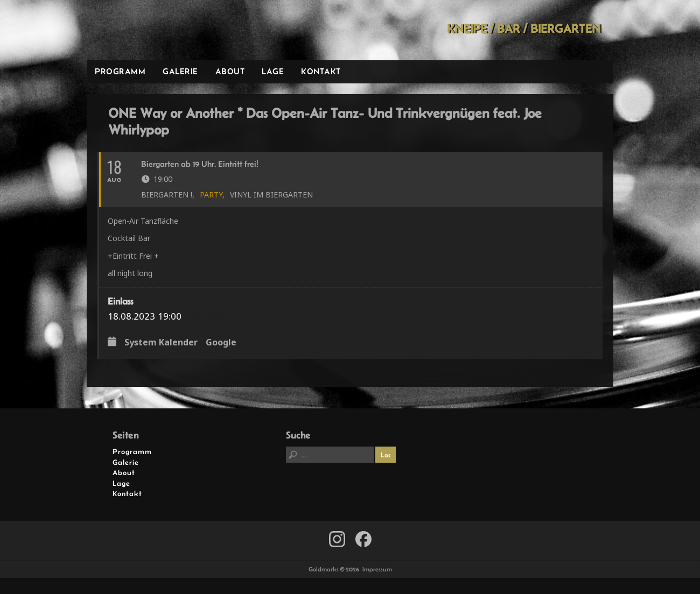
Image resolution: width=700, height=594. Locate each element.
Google (221, 343)
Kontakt (321, 71)
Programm (120, 71)
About (230, 71)
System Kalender (161, 343)
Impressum (377, 569)
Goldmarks (164, 30)
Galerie (180, 71)
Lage (273, 71)
